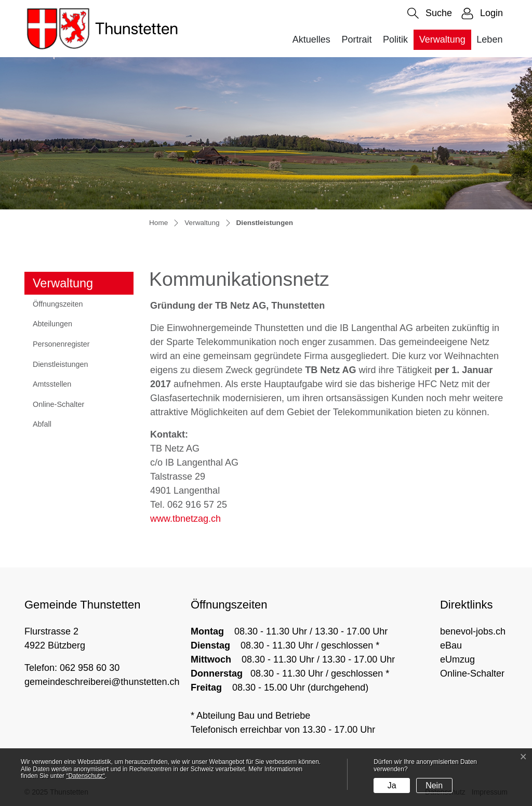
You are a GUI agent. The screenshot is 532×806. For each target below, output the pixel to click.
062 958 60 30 (90, 668)
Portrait (356, 39)
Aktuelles (311, 39)
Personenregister (61, 344)
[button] (430, 13)
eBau (451, 645)
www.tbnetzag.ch (185, 519)
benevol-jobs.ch (473, 631)
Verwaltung (442, 39)
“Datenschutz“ (85, 776)
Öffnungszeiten (58, 304)
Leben (489, 39)
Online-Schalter (58, 404)
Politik (395, 39)
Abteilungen (52, 324)
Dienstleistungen (60, 367)
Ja (392, 785)
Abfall (42, 424)
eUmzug (457, 659)
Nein (434, 785)
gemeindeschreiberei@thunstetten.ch (102, 682)
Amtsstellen (52, 384)
